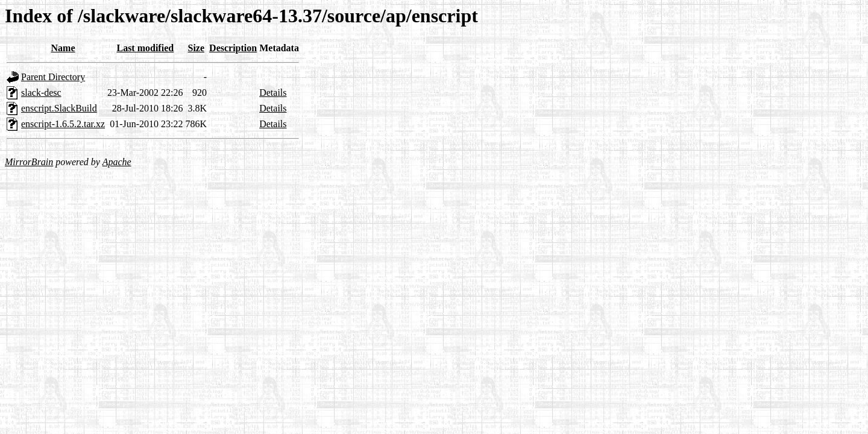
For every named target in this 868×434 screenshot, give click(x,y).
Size (197, 48)
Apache (117, 162)
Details (273, 93)
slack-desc (41, 93)
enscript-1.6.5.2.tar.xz (63, 124)
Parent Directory (53, 77)
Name (63, 48)
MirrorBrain (29, 162)
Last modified (145, 48)
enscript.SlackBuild (59, 108)
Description (233, 48)
